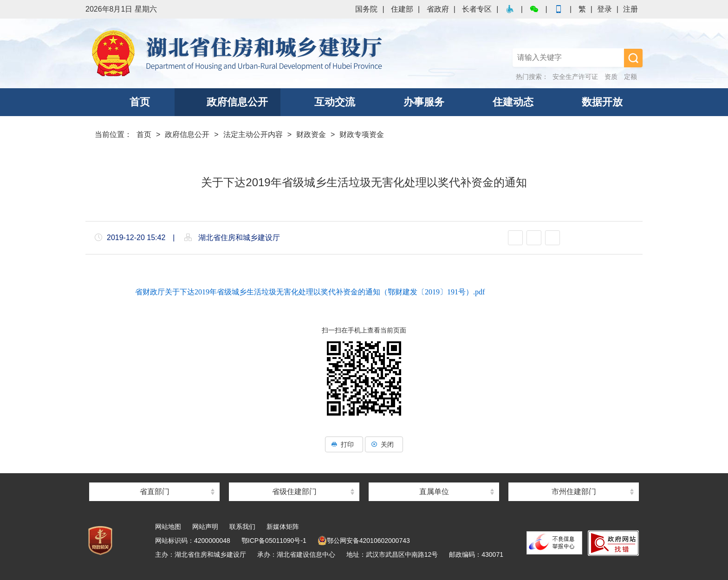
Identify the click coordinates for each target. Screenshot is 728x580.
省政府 (438, 9)
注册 (630, 9)
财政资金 (311, 134)
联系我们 (242, 527)
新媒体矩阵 (283, 527)
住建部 (402, 9)
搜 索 (633, 58)
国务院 (366, 9)
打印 (344, 444)
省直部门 (155, 492)
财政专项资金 (362, 134)
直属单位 (434, 492)
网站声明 (205, 527)
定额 (630, 77)
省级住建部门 (294, 492)
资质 (611, 77)
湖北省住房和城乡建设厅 (239, 53)
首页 (144, 134)
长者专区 (477, 9)
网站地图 (168, 527)
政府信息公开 (187, 134)
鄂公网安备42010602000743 (364, 541)
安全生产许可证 (575, 77)
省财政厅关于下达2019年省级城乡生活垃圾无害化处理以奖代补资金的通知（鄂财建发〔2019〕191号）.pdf (310, 292)
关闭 (384, 444)
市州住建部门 (574, 492)
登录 (604, 9)
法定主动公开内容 (253, 134)
